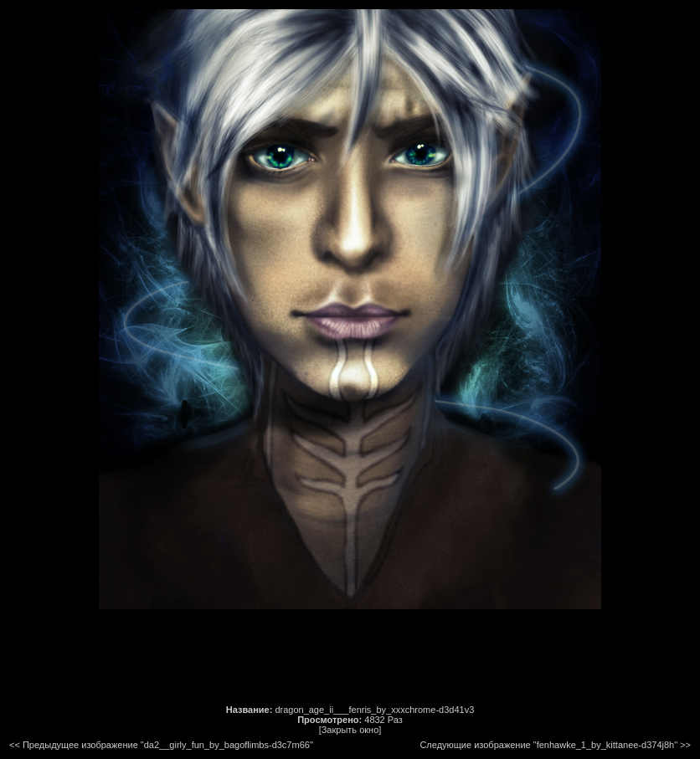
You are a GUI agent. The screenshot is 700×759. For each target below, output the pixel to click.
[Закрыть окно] (350, 730)
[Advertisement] (350, 657)
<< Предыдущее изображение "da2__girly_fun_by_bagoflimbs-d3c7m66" (161, 745)
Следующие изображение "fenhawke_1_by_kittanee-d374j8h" (548, 745)
